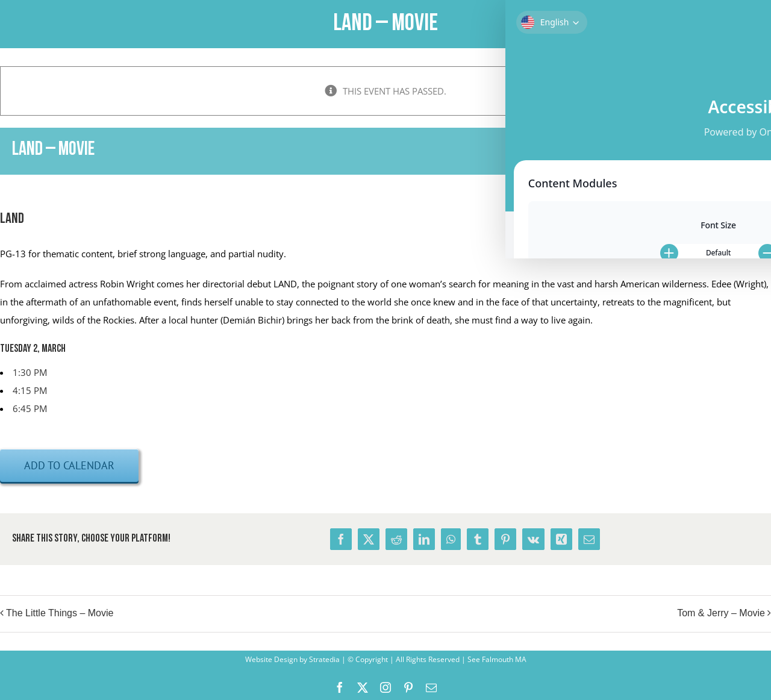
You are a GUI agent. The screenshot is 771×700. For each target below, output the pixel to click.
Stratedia (324, 659)
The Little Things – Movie (60, 614)
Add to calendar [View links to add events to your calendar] (69, 465)
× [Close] (763, 74)
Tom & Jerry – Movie (721, 614)
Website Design (271, 659)
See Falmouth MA (496, 659)
